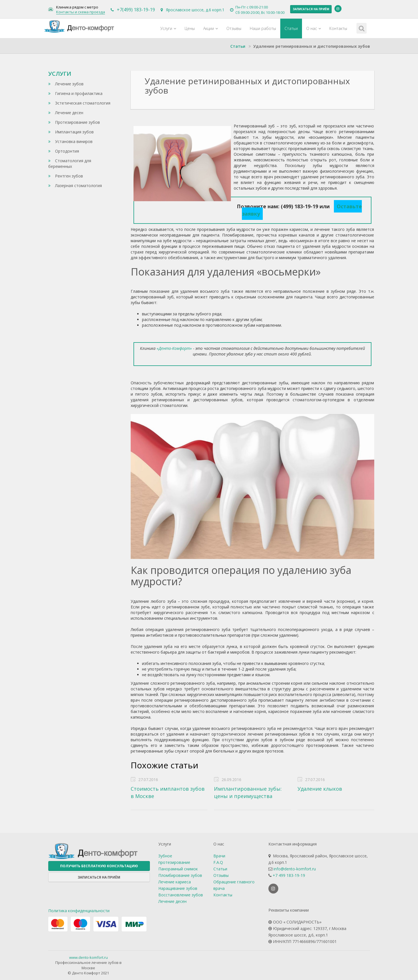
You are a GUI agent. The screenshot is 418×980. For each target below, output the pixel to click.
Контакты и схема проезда (81, 12)
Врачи (219, 856)
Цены (190, 28)
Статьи (291, 28)
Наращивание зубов (178, 888)
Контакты (338, 28)
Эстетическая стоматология (79, 103)
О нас (314, 28)
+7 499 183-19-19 (289, 875)
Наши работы (263, 28)
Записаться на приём (311, 9)
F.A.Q (218, 862)
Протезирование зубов (74, 122)
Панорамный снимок (178, 869)
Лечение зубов (66, 84)
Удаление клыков (320, 789)
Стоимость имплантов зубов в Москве (168, 792)
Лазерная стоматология (75, 186)
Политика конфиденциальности (79, 911)
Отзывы (234, 28)
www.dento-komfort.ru (88, 957)
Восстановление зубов (181, 895)
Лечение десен (66, 113)
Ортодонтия (64, 151)
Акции (211, 28)
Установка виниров (70, 141)
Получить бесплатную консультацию (99, 866)
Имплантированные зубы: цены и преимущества (248, 792)
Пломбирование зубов (180, 875)
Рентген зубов (66, 176)
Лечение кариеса (175, 882)
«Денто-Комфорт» (174, 348)
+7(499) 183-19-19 (136, 10)
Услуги (168, 28)
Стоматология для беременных (70, 163)
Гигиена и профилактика (75, 93)
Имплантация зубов (71, 132)
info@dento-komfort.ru (295, 869)
